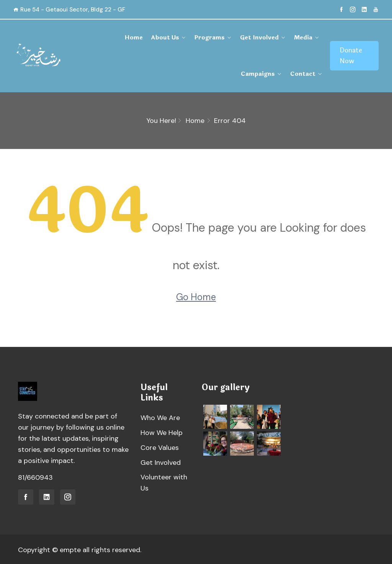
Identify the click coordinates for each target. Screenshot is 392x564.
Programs (166, 37)
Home (94, 37)
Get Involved (213, 37)
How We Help (162, 432)
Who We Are (160, 417)
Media (255, 37)
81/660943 (35, 477)
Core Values (160, 447)
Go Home (196, 297)
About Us (124, 37)
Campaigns (294, 37)
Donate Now (348, 56)
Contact (301, 73)
